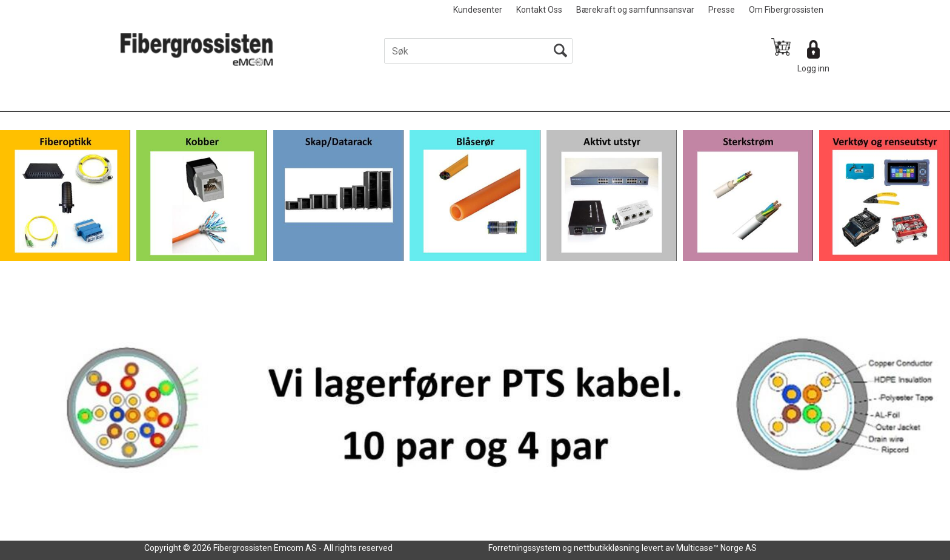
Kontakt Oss (539, 10)
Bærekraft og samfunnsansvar (635, 10)
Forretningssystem (524, 548)
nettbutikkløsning (607, 548)
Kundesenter (478, 10)
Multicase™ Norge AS (716, 548)
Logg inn (813, 68)
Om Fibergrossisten (786, 10)
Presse (722, 10)
